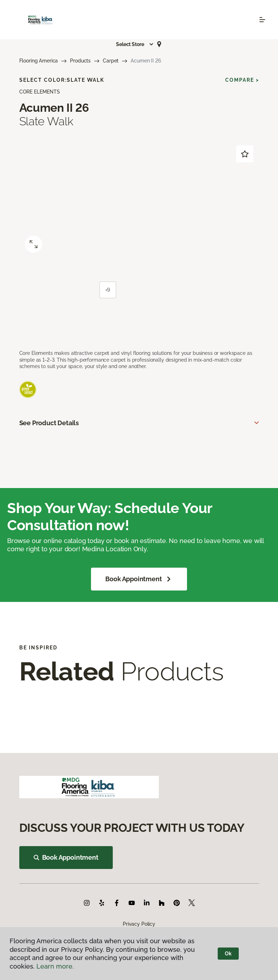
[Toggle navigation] (262, 20)
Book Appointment (139, 579)
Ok (228, 954)
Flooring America (39, 61)
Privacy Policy (139, 924)
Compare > (242, 80)
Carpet (111, 61)
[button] (135, 44)
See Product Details (49, 423)
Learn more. (55, 966)
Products (80, 61)
